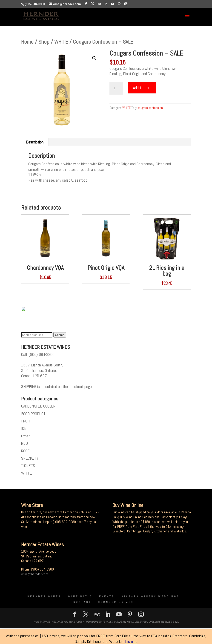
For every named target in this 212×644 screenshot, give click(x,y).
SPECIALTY (30, 459)
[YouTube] (113, 4)
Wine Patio (80, 598)
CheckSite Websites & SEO (164, 623)
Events (107, 598)
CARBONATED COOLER (38, 407)
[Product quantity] (116, 88)
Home (27, 42)
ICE (24, 430)
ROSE (25, 452)
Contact (82, 603)
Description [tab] (35, 142)
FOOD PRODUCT (33, 415)
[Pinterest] (119, 4)
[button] (94, 58)
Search (60, 336)
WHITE (61, 42)
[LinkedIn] (106, 4)
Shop (44, 42)
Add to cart (142, 88)
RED (24, 444)
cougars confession (150, 108)
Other (25, 437)
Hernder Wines (44, 598)
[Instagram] (126, 4)
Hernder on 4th (116, 603)
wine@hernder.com (35, 575)
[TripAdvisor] (99, 4)
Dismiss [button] (131, 641)
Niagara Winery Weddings (150, 598)
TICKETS (28, 467)
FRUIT (26, 422)
